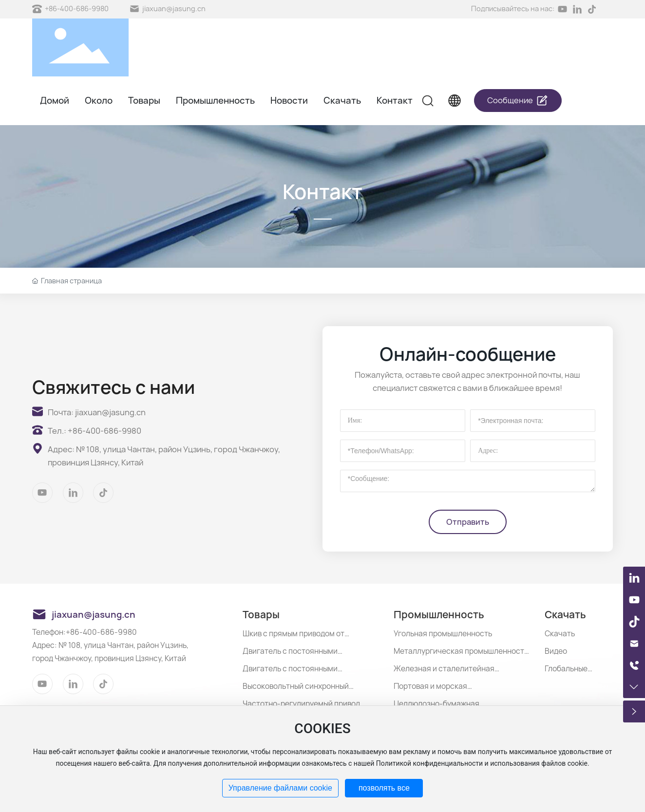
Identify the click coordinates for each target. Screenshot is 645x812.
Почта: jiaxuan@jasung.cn (97, 412)
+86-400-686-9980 (77, 9)
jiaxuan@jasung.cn (174, 9)
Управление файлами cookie (280, 788)
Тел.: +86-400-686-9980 (95, 431)
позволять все (384, 788)
